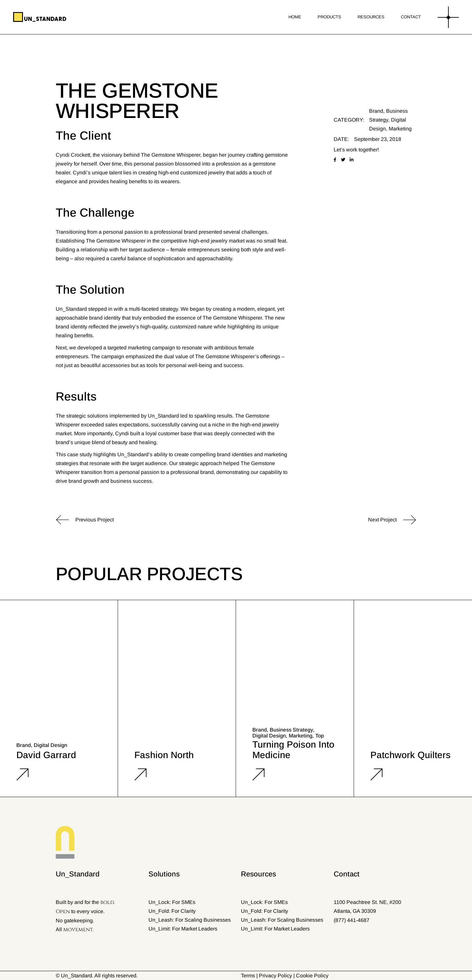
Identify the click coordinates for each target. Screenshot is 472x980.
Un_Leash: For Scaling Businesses (190, 920)
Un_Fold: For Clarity (172, 911)
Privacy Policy (275, 976)
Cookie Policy (312, 976)
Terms (248, 976)
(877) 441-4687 (352, 920)
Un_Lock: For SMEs (172, 902)
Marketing (400, 129)
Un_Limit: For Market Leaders (183, 929)
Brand (376, 111)
